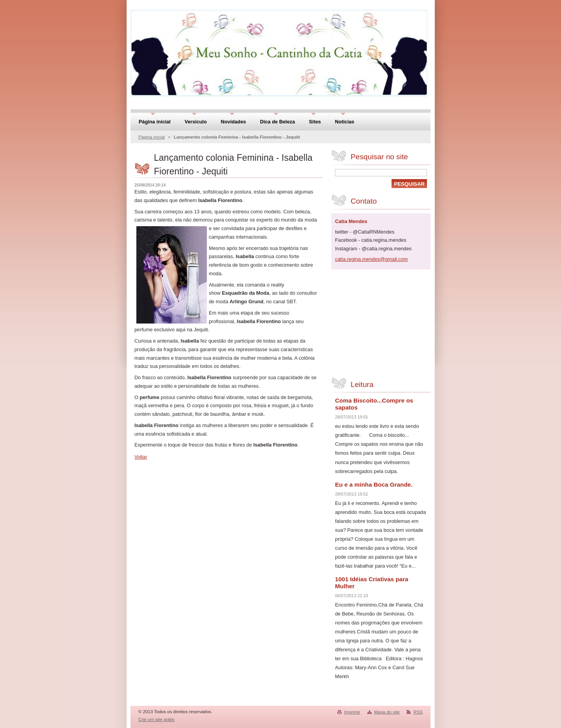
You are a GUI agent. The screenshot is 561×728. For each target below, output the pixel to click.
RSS (418, 712)
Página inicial (152, 137)
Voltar (141, 457)
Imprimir (352, 712)
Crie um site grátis (156, 719)
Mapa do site (387, 712)
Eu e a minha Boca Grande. (374, 484)
